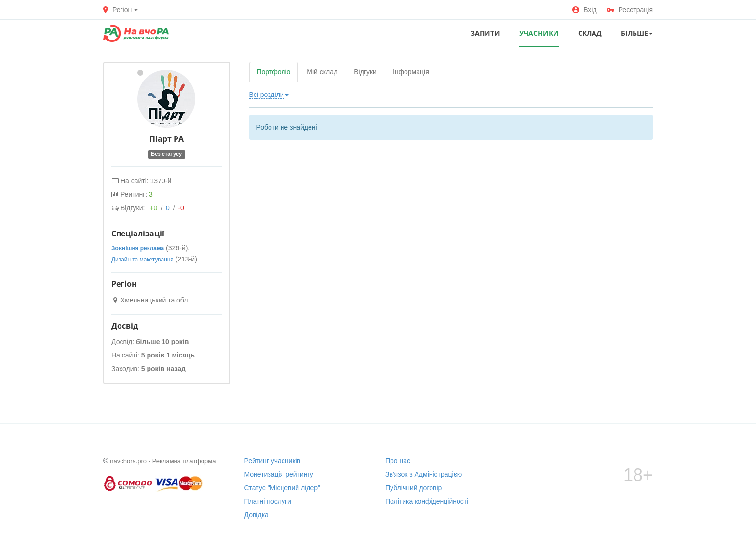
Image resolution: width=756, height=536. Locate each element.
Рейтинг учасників (273, 461)
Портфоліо (274, 72)
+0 (153, 208)
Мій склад (322, 72)
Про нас (398, 461)
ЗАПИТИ (485, 33)
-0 (181, 208)
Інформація (411, 72)
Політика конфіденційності (427, 501)
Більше (637, 33)
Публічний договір (413, 488)
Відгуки (365, 72)
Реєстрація (630, 10)
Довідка (256, 515)
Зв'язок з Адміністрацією (424, 474)
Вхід (584, 10)
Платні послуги (268, 501)
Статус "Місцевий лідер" (283, 488)
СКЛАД (590, 33)
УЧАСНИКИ (539, 33)
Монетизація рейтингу (279, 474)
